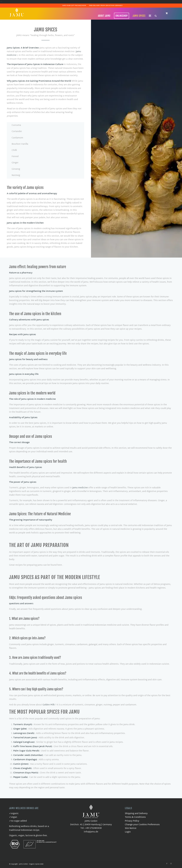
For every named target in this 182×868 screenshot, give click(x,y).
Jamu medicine (80, 488)
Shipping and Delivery (136, 814)
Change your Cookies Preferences (142, 825)
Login (128, 832)
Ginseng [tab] (14, 169)
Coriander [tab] (15, 132)
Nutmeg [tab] (14, 175)
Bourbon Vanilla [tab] (18, 144)
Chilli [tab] (13, 150)
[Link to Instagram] (171, 864)
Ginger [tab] (13, 163)
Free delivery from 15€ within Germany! (106, 6)
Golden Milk (49, 705)
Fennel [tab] (13, 157)
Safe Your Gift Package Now (74, 6)
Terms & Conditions (135, 817)
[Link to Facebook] (167, 864)
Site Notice (131, 828)
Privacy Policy (132, 821)
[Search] (156, 16)
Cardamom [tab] (16, 138)
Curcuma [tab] (15, 125)
